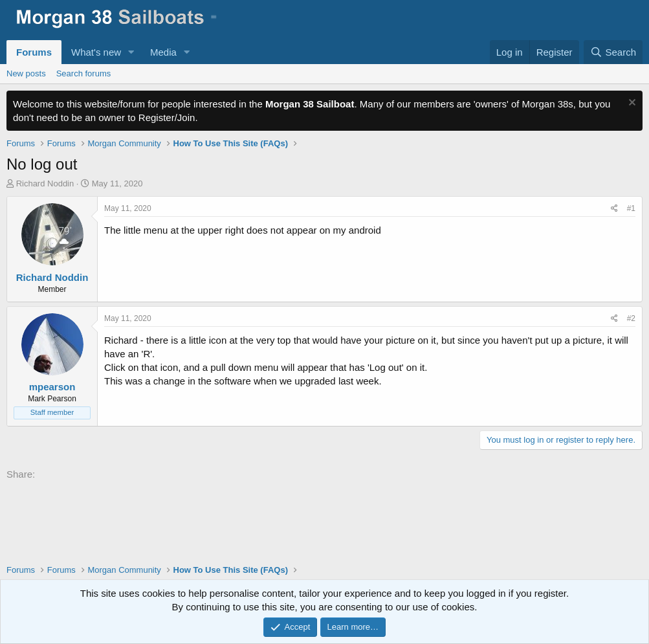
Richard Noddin (45, 183)
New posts (26, 73)
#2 (631, 318)
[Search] (613, 52)
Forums (34, 52)
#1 (631, 208)
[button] (131, 52)
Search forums (84, 73)
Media (163, 52)
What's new (96, 52)
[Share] (614, 209)
